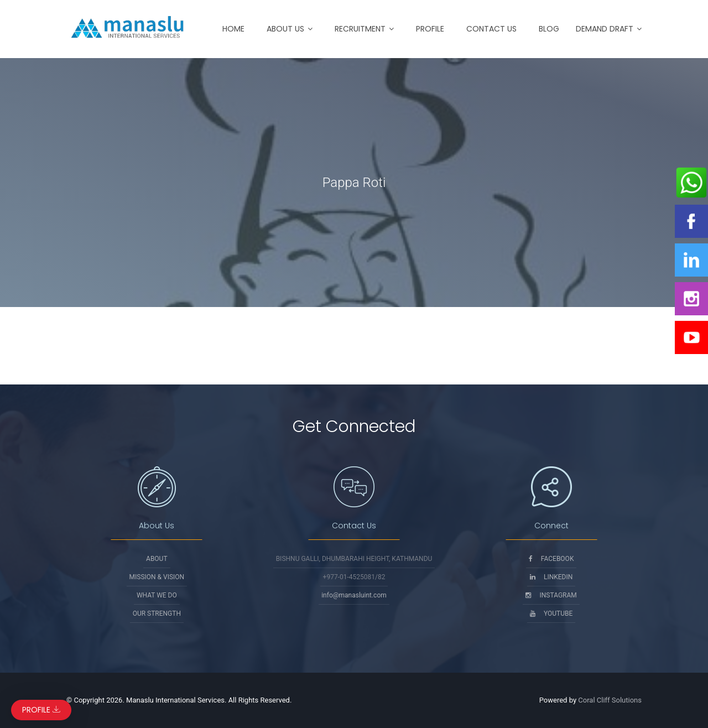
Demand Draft (605, 29)
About (157, 559)
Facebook (551, 559)
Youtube (551, 613)
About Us (285, 29)
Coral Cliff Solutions (610, 700)
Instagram (551, 595)
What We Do (157, 595)
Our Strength (157, 613)
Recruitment (360, 29)
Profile (430, 29)
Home (233, 29)
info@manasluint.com (354, 595)
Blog (549, 29)
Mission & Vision (157, 577)
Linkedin (551, 577)
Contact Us (491, 29)
